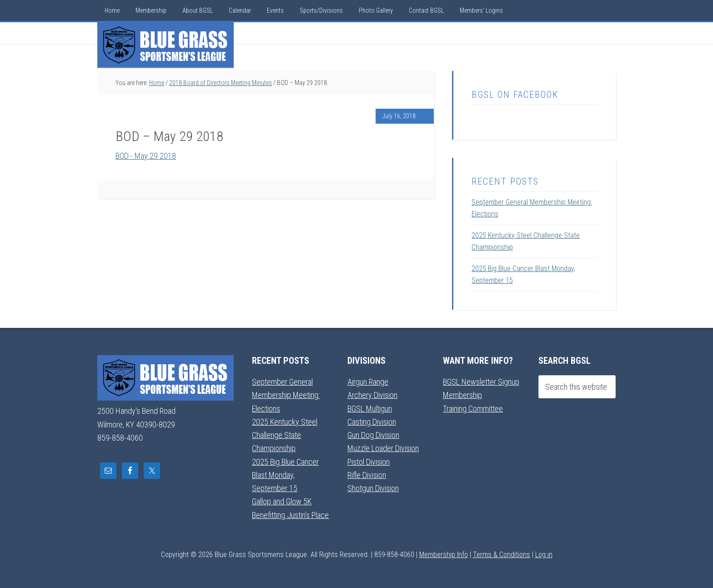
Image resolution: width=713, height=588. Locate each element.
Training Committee (473, 409)
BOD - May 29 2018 (146, 156)
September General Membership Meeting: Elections (286, 395)
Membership (462, 395)
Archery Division (372, 395)
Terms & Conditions (502, 555)
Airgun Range (368, 382)
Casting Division (372, 422)
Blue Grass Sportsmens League (166, 45)
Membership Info (444, 555)
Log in (544, 555)
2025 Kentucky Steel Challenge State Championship (285, 435)
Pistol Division (369, 462)
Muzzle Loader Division (383, 448)
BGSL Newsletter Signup (481, 382)
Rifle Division (367, 475)
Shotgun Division (373, 488)
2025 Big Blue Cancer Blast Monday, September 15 (285, 475)
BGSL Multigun (370, 409)
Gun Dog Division (373, 435)
